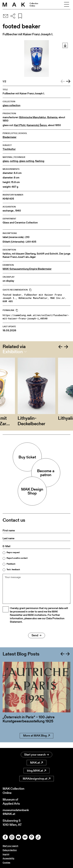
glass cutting (27, 161)
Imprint (6, 855)
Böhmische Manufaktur (33, 117)
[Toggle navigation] (67, 5)
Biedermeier (10, 137)
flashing (40, 161)
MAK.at (36, 763)
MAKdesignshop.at (37, 779)
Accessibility (8, 858)
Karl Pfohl (20, 125)
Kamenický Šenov (37, 125)
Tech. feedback (13, 570)
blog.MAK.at (36, 771)
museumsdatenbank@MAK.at (17, 812)
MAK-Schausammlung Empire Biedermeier (27, 269)
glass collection (12, 105)
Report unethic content (17, 558)
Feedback (11, 564)
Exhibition (13, 352)
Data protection (10, 850)
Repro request (13, 552)
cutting (14, 161)
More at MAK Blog (36, 741)
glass (6, 161)
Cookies (6, 863)
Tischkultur (9, 149)
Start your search (36, 755)
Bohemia (52, 117)
